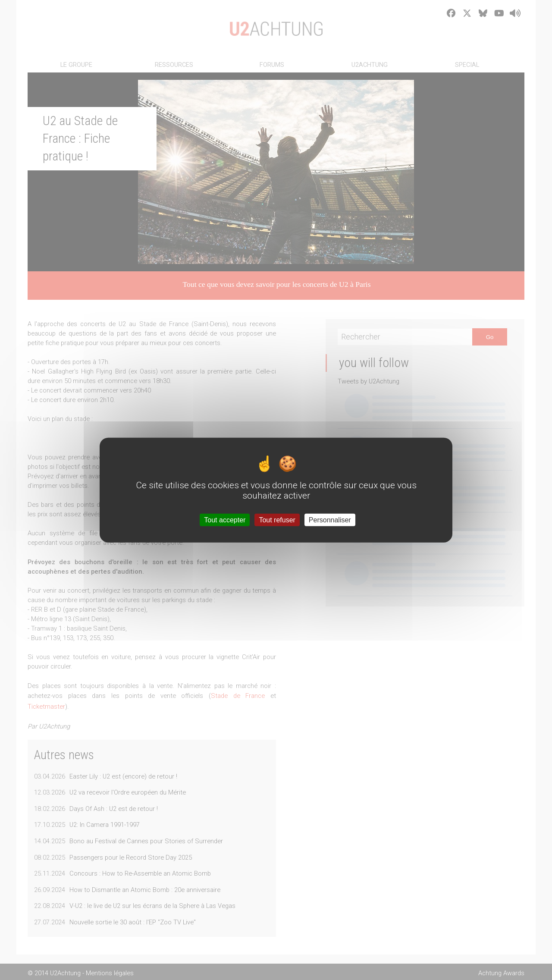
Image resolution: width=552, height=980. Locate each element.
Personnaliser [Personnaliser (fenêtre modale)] (330, 520)
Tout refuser (277, 520)
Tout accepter (225, 520)
